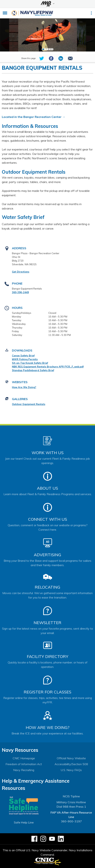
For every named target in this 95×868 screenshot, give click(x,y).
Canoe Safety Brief (23, 356)
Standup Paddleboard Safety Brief (33, 370)
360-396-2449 (20, 292)
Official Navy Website (71, 758)
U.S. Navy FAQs (71, 770)
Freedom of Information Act (24, 764)
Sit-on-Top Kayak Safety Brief (30, 363)
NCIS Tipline (71, 796)
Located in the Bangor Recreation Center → (34, 117)
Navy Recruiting (24, 770)
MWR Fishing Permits (25, 359)
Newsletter (47, 623)
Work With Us (48, 453)
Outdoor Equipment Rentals (29, 404)
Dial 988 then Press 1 (71, 807)
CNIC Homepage (24, 758)
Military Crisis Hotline (71, 802)
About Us (47, 488)
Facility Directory (48, 656)
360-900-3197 (71, 821)
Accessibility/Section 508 (71, 764)
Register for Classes (47, 692)
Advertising (47, 555)
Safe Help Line (24, 822)
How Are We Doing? (24, 387)
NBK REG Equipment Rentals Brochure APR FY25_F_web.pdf (48, 367)
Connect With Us (48, 519)
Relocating (47, 587)
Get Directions (21, 272)
